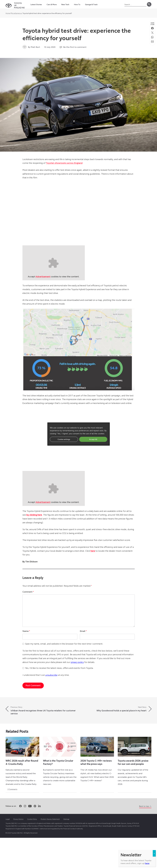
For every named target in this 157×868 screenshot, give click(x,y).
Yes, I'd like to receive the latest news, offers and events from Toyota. (59, 668)
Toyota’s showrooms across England (64, 163)
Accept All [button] (93, 439)
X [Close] (154, 853)
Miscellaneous (16, 13)
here (147, 863)
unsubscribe (51, 675)
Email (83, 631)
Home (8, 13)
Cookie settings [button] (64, 439)
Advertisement (43, 276)
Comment (28, 592)
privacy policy (77, 662)
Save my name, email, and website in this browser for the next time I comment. (64, 644)
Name (26, 631)
